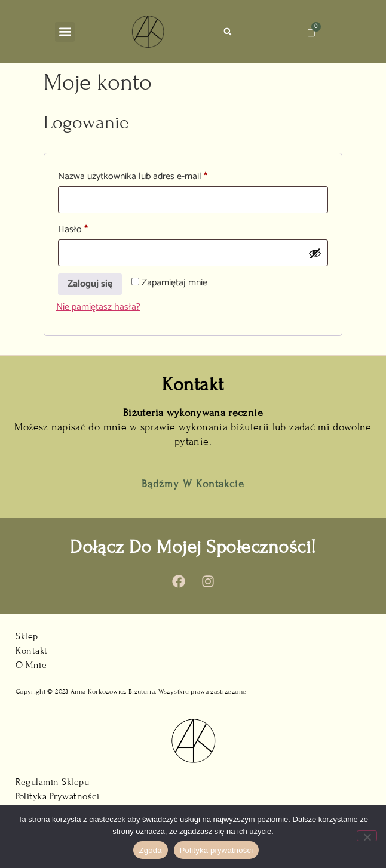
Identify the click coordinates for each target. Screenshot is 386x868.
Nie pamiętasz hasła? (98, 307)
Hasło (95, 229)
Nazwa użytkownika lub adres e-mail (154, 176)
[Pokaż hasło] (315, 253)
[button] (65, 32)
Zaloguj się (90, 284)
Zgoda (151, 850)
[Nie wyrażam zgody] (367, 836)
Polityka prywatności (217, 850)
